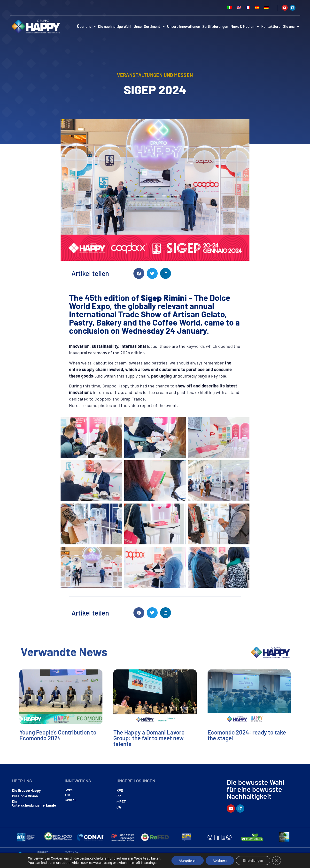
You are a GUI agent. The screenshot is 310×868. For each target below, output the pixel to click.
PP (119, 796)
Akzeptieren (187, 861)
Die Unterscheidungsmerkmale (34, 803)
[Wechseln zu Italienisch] (230, 8)
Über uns (86, 26)
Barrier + (70, 800)
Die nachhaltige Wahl (115, 26)
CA (119, 807)
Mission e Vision (25, 796)
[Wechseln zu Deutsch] (266, 8)
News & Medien (245, 26)
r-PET (121, 801)
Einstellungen (253, 861)
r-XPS (69, 790)
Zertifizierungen (215, 26)
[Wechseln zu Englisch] (239, 8)
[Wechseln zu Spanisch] (257, 8)
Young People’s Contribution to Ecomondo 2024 (58, 735)
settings (150, 863)
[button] (139, 273)
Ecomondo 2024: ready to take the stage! (247, 735)
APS (67, 795)
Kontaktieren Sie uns (280, 26)
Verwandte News (64, 652)
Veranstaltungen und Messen (155, 75)
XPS (120, 790)
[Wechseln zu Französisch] (248, 8)
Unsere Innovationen (184, 26)
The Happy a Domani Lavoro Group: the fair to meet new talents (149, 738)
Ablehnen (220, 861)
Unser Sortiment (149, 26)
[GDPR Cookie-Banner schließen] (277, 861)
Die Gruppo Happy (27, 790)
